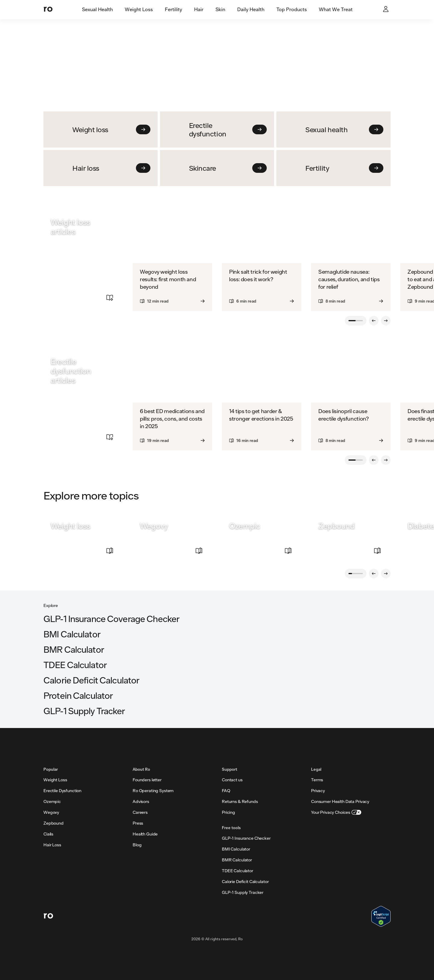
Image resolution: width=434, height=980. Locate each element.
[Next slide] (386, 321)
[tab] (97, 10)
